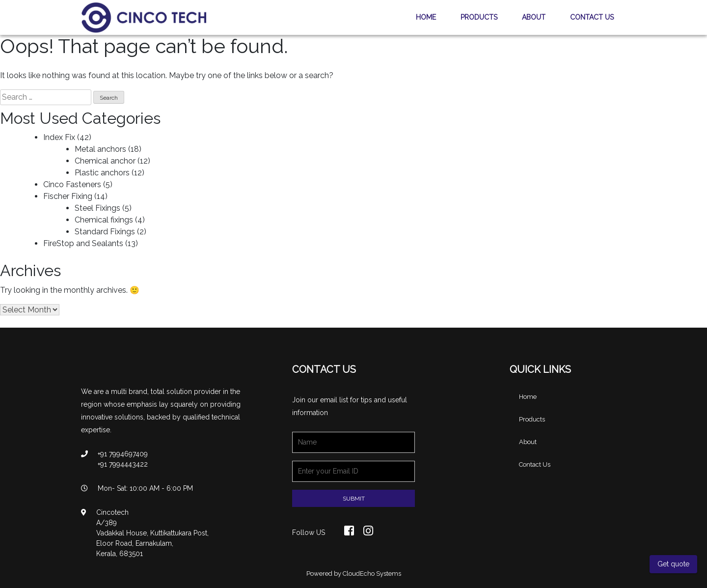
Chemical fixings (104, 220)
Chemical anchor (105, 161)
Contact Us (592, 17)
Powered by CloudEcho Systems (354, 574)
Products (479, 17)
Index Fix (59, 137)
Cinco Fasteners (72, 184)
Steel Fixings (97, 208)
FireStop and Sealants (83, 243)
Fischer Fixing (68, 196)
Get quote (673, 564)
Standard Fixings (105, 232)
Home (426, 17)
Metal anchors (100, 149)
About (534, 17)
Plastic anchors (102, 173)
